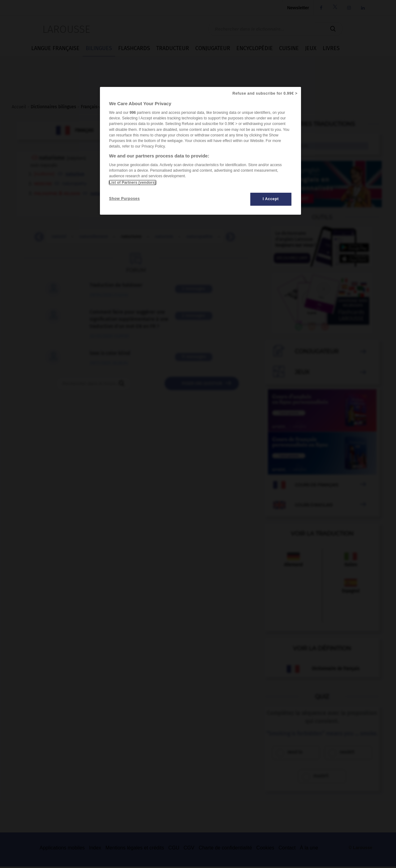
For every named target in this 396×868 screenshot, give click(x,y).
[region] (200, 151)
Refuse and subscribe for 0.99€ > (265, 93)
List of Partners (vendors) (133, 183)
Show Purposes (125, 199)
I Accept (271, 199)
